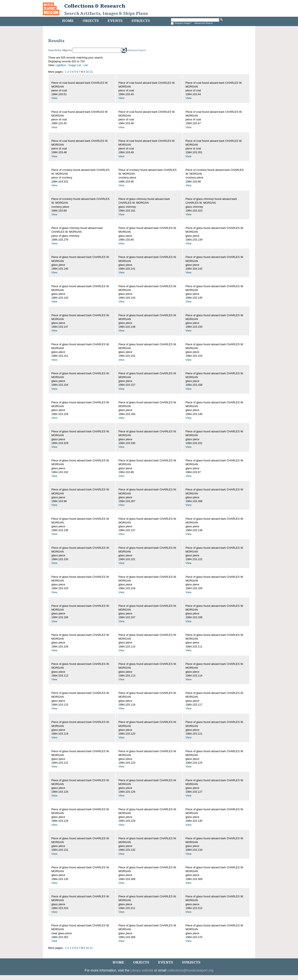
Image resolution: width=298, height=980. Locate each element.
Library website (142, 970)
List (86, 65)
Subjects (141, 21)
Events (115, 21)
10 (87, 72)
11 (91, 72)
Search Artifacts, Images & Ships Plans (106, 14)
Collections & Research (95, 6)
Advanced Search (204, 23)
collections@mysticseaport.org (190, 970)
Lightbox (61, 65)
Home (68, 21)
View (54, 98)
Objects (91, 21)
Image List (75, 65)
